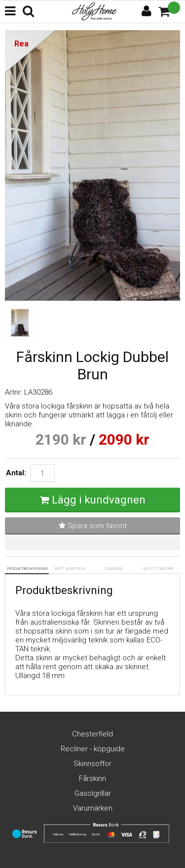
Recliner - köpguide (93, 749)
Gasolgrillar (93, 793)
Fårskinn (92, 778)
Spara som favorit (93, 526)
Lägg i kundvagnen (99, 500)
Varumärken (93, 808)
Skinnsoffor (92, 764)
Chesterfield (92, 734)
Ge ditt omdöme (158, 569)
